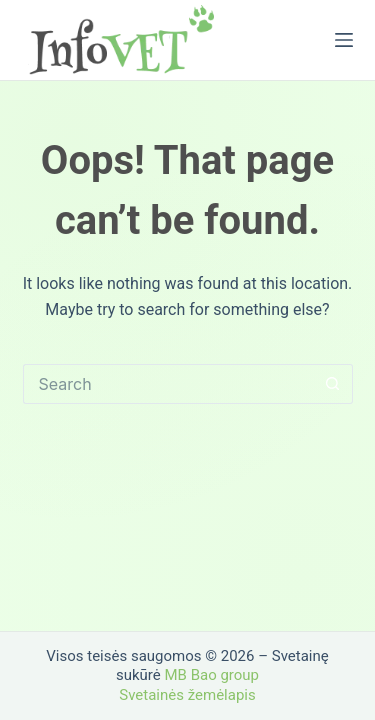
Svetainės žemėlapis (187, 695)
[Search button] (333, 384)
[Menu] (344, 40)
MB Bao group (211, 675)
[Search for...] (168, 384)
